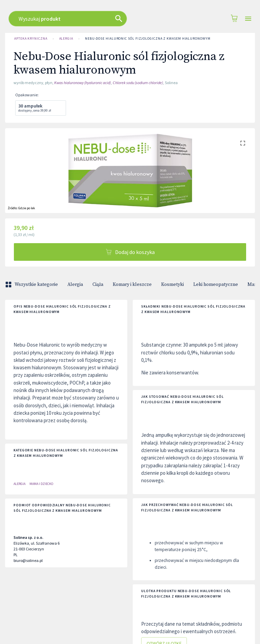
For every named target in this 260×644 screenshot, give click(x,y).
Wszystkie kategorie (32, 285)
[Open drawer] (248, 19)
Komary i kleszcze (132, 285)
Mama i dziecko (41, 484)
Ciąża (98, 285)
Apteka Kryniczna (31, 39)
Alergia (66, 39)
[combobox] (122, 19)
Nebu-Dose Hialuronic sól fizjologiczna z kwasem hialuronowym (148, 39)
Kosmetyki (172, 285)
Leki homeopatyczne (216, 285)
